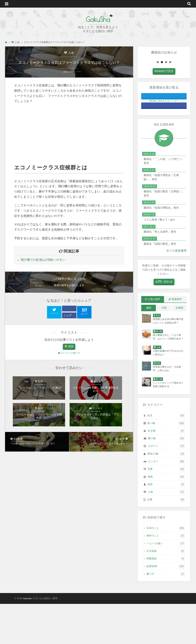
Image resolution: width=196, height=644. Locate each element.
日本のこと (166, 568)
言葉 (166, 509)
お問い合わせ (164, 322)
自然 (166, 524)
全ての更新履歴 (177, 291)
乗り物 (166, 479)
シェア (68, 322)
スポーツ (166, 486)
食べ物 (166, 463)
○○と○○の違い (166, 584)
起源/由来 (166, 606)
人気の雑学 (154, 340)
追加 (71, 353)
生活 (166, 456)
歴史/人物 (166, 494)
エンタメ (166, 501)
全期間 (179, 348)
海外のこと (166, 576)
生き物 (166, 471)
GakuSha (98, 19)
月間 (164, 348)
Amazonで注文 (164, 112)
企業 (166, 540)
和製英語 (166, 599)
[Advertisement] (69, 140)
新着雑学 (177, 340)
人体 (71, 53)
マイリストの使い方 (69, 360)
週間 (149, 348)
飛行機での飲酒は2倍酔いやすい (43, 266)
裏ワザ (166, 614)
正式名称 (166, 591)
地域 (166, 517)
